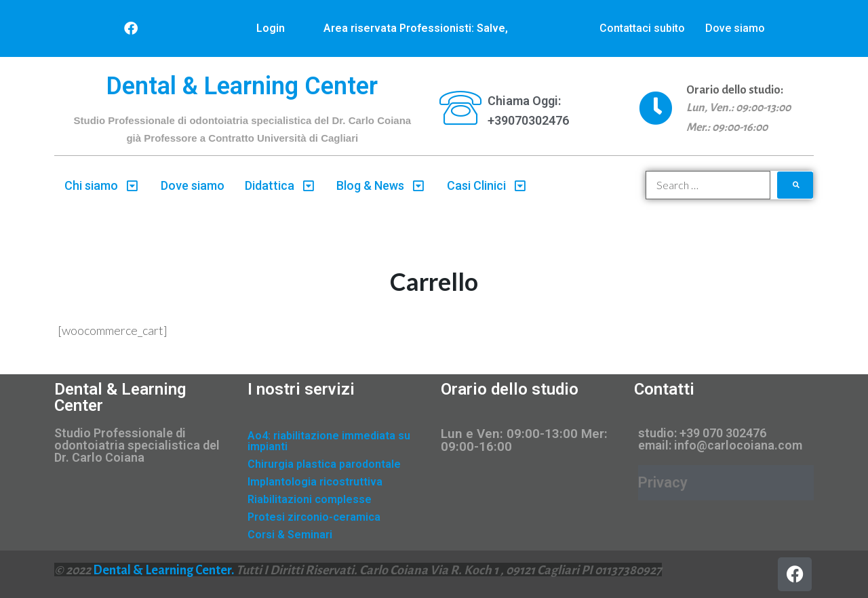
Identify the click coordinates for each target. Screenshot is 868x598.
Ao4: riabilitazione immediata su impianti (329, 441)
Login (271, 28)
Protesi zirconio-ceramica (314, 517)
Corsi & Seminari (290, 535)
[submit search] (795, 185)
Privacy (663, 482)
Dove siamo (735, 28)
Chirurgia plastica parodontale (324, 464)
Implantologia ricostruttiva (315, 482)
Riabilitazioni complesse (310, 499)
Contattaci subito (642, 28)
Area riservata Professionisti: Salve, (416, 28)
